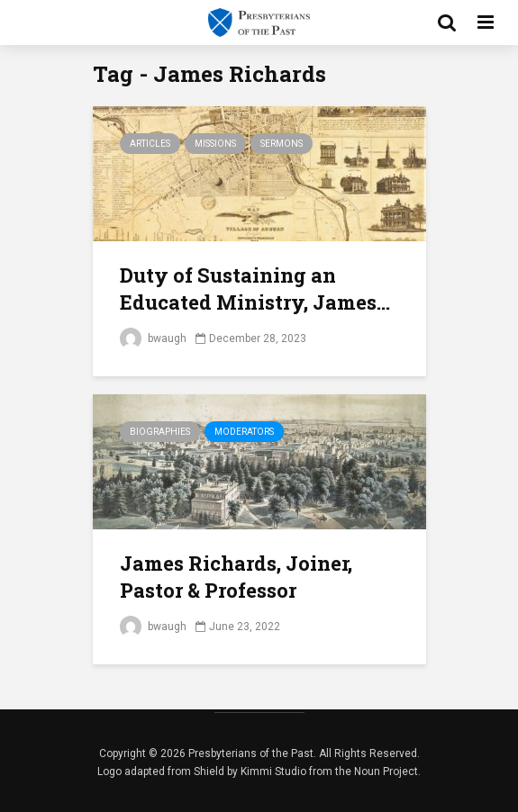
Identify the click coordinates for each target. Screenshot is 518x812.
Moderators (244, 432)
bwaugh (153, 338)
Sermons (282, 144)
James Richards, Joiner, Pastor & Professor (236, 577)
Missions (215, 144)
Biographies (160, 432)
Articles (150, 144)
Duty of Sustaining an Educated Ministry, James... (255, 289)
